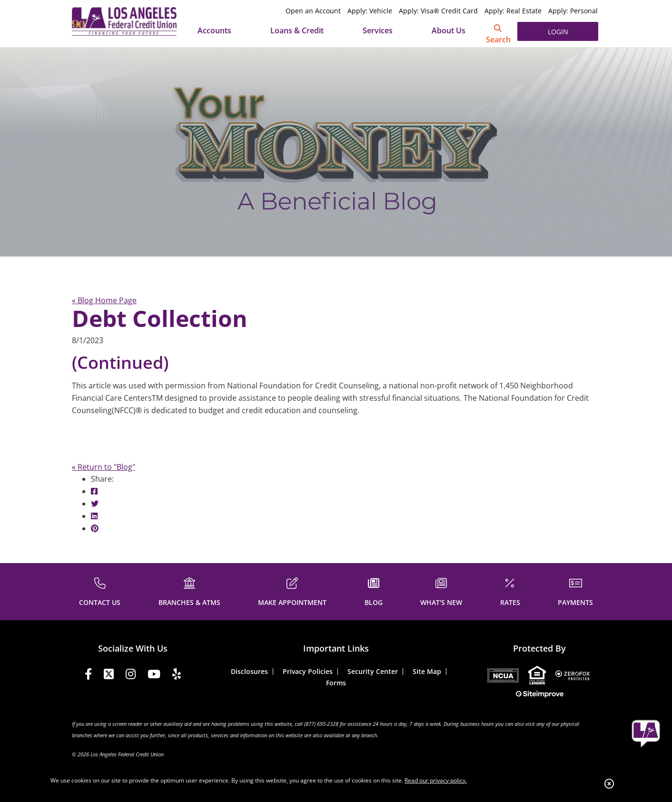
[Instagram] (131, 676)
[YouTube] (154, 676)
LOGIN (558, 32)
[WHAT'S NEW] (441, 590)
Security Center (373, 671)
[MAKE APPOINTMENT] (292, 590)
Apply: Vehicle (370, 11)
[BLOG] (374, 590)
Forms (336, 683)
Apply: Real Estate (513, 11)
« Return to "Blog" (104, 467)
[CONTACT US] (100, 590)
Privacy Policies (308, 671)
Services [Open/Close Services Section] (378, 30)
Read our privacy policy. (436, 780)
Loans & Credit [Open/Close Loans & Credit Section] (297, 30)
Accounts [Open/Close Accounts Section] (214, 30)
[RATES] (510, 590)
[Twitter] (109, 676)
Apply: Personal (573, 11)
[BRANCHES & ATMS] (189, 590)
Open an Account (313, 11)
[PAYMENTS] (575, 590)
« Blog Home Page (104, 300)
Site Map (427, 671)
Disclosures (249, 671)
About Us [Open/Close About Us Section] (449, 30)
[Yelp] (177, 676)
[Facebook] (88, 676)
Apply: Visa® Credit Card (438, 11)
